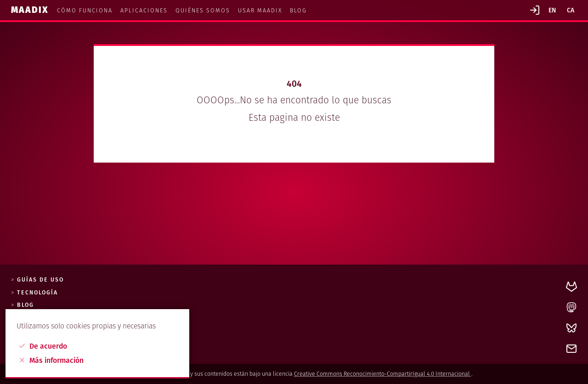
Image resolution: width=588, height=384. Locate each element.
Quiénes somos (203, 10)
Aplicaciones (144, 10)
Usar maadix (260, 10)
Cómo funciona (85, 10)
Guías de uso (40, 280)
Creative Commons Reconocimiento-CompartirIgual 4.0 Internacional (383, 374)
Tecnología (37, 293)
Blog (298, 10)
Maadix (31, 10)
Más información (51, 360)
